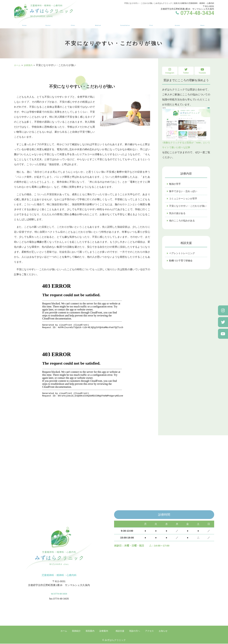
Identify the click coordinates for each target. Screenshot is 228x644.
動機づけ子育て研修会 (182, 266)
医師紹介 (47, 24)
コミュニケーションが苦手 (184, 199)
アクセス (178, 24)
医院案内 (72, 24)
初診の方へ (151, 24)
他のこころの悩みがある (183, 226)
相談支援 (125, 24)
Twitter (186, 71)
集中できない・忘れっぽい (184, 192)
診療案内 (97, 24)
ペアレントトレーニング (183, 259)
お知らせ (203, 24)
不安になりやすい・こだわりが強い (188, 209)
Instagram (170, 71)
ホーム (24, 24)
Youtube (202, 71)
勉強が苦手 (175, 184)
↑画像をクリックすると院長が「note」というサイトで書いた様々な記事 (186, 128)
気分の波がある (178, 218)
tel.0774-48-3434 (59, 592)
